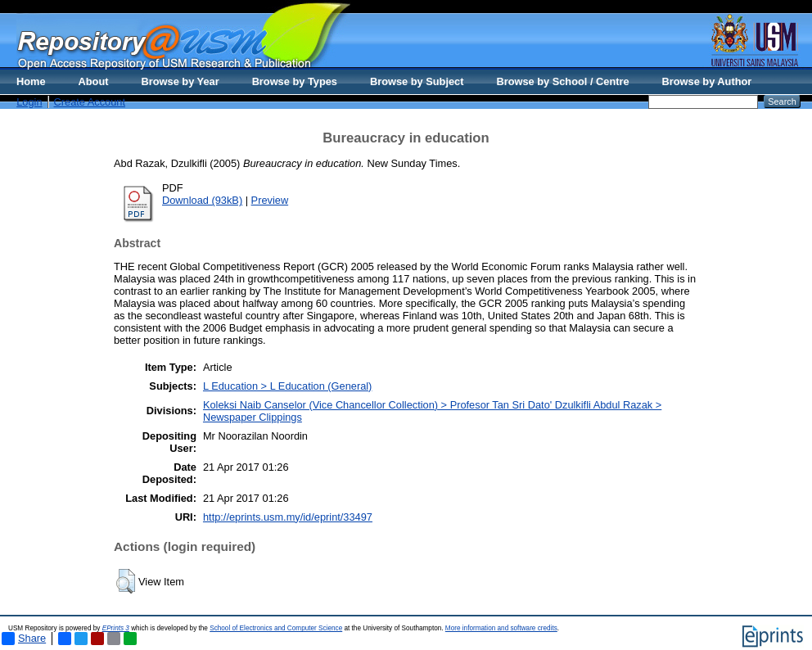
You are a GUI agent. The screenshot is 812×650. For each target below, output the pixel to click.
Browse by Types (295, 81)
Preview (270, 200)
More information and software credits (501, 628)
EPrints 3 (116, 628)
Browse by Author (707, 81)
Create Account (90, 102)
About (94, 81)
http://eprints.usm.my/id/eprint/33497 (288, 517)
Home (31, 81)
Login (29, 102)
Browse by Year (180, 81)
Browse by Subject (417, 81)
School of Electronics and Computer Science (276, 628)
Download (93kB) (202, 200)
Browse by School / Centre (562, 81)
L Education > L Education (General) (287, 386)
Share (24, 639)
